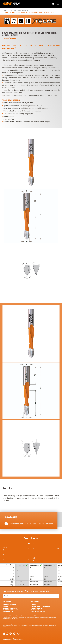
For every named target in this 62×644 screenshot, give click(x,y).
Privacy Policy (6, 628)
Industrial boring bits (18, 10)
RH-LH (34, 559)
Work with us (37, 609)
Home (5, 10)
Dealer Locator (10, 604)
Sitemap (20, 628)
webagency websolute (13, 639)
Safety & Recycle (11, 609)
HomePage (8, 602)
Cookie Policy (13, 628)
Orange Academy (39, 611)
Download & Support (41, 607)
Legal (6, 607)
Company (35, 602)
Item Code (5, 549)
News (33, 604)
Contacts (8, 611)
